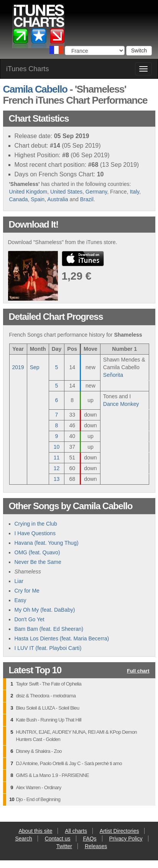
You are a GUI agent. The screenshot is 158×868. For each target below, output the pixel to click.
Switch (139, 50)
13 (57, 479)
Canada (19, 199)
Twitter (64, 846)
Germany (96, 192)
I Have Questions (35, 533)
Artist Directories (119, 831)
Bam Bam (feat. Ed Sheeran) (49, 629)
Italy (134, 192)
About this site (36, 831)
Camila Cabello (35, 89)
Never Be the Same (38, 562)
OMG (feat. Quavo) (37, 552)
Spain (38, 199)
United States (66, 192)
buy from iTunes (83, 259)
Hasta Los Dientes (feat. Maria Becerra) (62, 638)
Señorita (113, 375)
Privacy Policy (126, 839)
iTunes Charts (27, 69)
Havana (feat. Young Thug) (47, 543)
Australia (58, 199)
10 (57, 447)
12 (57, 468)
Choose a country (56, 50)
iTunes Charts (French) (39, 28)
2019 (18, 367)
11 (57, 458)
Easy (21, 600)
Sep (35, 367)
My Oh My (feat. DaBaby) (45, 610)
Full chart (138, 671)
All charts (76, 831)
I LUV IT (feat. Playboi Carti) (48, 648)
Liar (19, 581)
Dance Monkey (121, 404)
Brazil (87, 199)
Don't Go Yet (30, 619)
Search (23, 839)
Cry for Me (27, 591)
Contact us (58, 839)
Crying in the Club (36, 524)
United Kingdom (28, 192)
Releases (96, 846)
